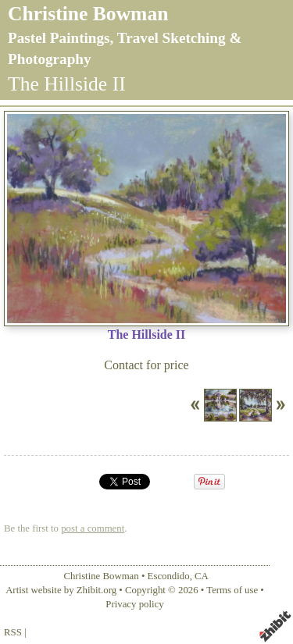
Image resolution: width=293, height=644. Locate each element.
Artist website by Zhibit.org (61, 590)
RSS (13, 632)
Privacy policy (134, 604)
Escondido (169, 576)
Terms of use (232, 590)
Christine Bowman (88, 14)
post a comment (93, 528)
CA (202, 576)
